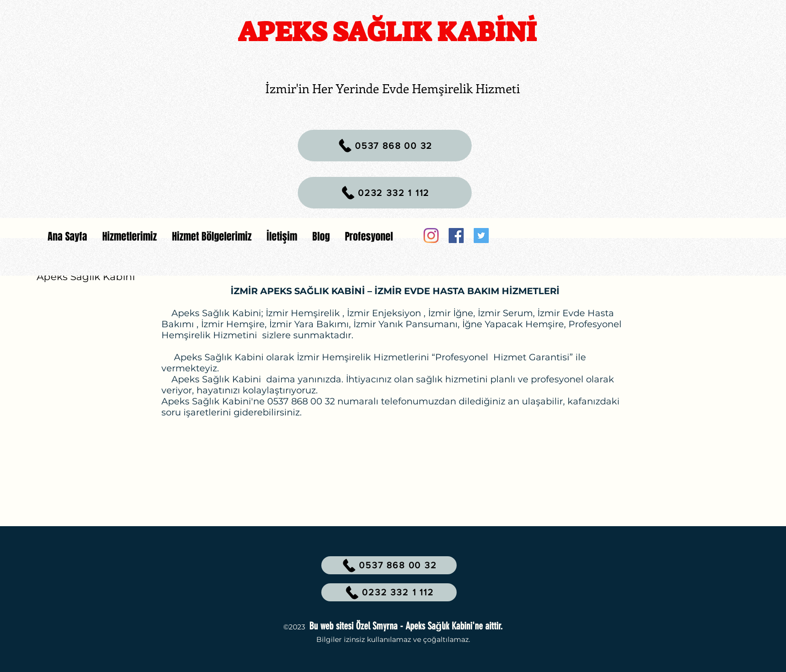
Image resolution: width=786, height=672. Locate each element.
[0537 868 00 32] (385, 146)
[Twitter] (481, 236)
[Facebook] (456, 236)
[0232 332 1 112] (385, 193)
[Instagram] (431, 236)
